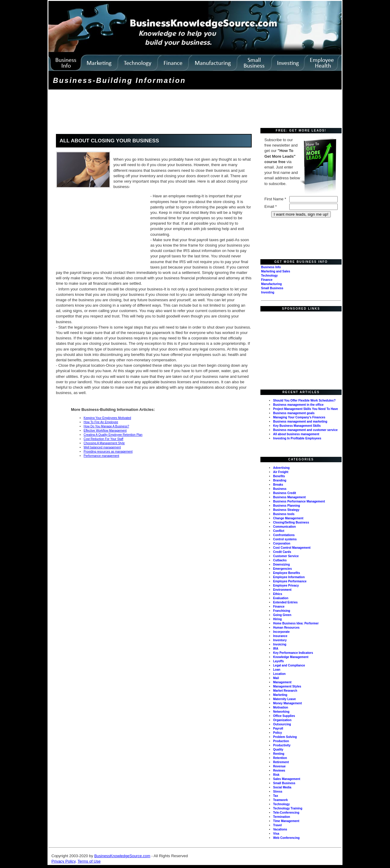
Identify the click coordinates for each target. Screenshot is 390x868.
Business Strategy (286, 510)
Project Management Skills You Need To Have (306, 409)
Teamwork (280, 800)
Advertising (281, 468)
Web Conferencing (286, 838)
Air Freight (281, 472)
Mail (276, 678)
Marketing (280, 695)
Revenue (279, 766)
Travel (277, 825)
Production (281, 741)
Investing (268, 292)
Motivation (281, 707)
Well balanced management (102, 447)
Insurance (280, 636)
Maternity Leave (284, 699)
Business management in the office (298, 405)
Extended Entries (285, 602)
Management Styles (287, 686)
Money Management (287, 703)
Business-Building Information (119, 80)
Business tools (284, 514)
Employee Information (289, 577)
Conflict (279, 531)
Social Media (282, 787)
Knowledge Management (291, 657)
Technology (269, 276)
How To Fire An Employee (101, 422)
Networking (281, 712)
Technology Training (288, 808)
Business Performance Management (299, 501)
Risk (276, 775)
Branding (280, 480)
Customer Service (286, 556)
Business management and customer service (305, 430)
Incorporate (281, 632)
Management (282, 682)
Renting (279, 754)
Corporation (282, 543)
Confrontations (284, 535)
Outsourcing (282, 724)
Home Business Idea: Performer (296, 623)
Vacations (280, 829)
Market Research (285, 691)
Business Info (271, 267)
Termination (281, 817)
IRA (276, 649)
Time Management (286, 821)
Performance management (101, 456)
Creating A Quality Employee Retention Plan (113, 435)
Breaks (278, 485)
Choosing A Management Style (104, 443)
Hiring (277, 619)
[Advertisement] (159, 109)
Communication (284, 527)
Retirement (281, 762)
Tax (276, 796)
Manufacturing (271, 284)
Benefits (279, 476)
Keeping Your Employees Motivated (107, 418)
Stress (278, 792)
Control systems (285, 539)
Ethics (278, 594)
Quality (278, 750)
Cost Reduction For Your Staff (103, 439)
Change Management (288, 518)
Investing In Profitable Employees (297, 438)
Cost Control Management (292, 548)
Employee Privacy (286, 586)
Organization (282, 720)
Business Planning (286, 506)
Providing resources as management (108, 452)
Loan (277, 670)
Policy (277, 733)
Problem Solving (285, 737)
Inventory (280, 640)
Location (279, 674)
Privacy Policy (63, 861)
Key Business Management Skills (297, 426)
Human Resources (286, 628)
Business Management (289, 497)
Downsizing (281, 565)
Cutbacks (280, 560)
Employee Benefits (286, 573)
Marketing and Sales (276, 271)
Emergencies (282, 569)
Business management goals (294, 413)
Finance (267, 280)
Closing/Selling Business (291, 522)
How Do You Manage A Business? (106, 426)
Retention (280, 758)
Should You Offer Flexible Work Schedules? (304, 401)
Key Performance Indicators (293, 653)
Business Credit (284, 493)
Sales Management (287, 779)
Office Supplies (284, 716)
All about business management (296, 434)
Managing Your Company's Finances (299, 417)
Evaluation (281, 598)
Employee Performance (290, 581)
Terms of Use (89, 861)
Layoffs (278, 661)
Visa (276, 834)
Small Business (272, 288)
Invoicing (280, 644)
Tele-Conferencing (286, 813)
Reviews (279, 771)
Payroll (278, 728)
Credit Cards (282, 552)
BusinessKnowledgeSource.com (122, 856)
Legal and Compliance (289, 665)
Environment (282, 590)
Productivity (282, 745)
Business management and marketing (300, 422)
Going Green (282, 615)
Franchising (282, 611)
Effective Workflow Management (105, 431)
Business (280, 489)
